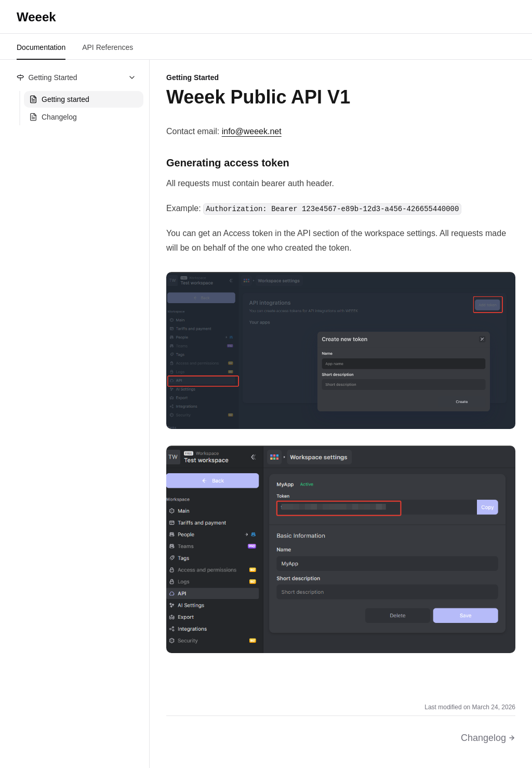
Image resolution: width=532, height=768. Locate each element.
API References (108, 47)
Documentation (41, 47)
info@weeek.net (252, 131)
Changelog (53, 117)
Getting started (59, 99)
